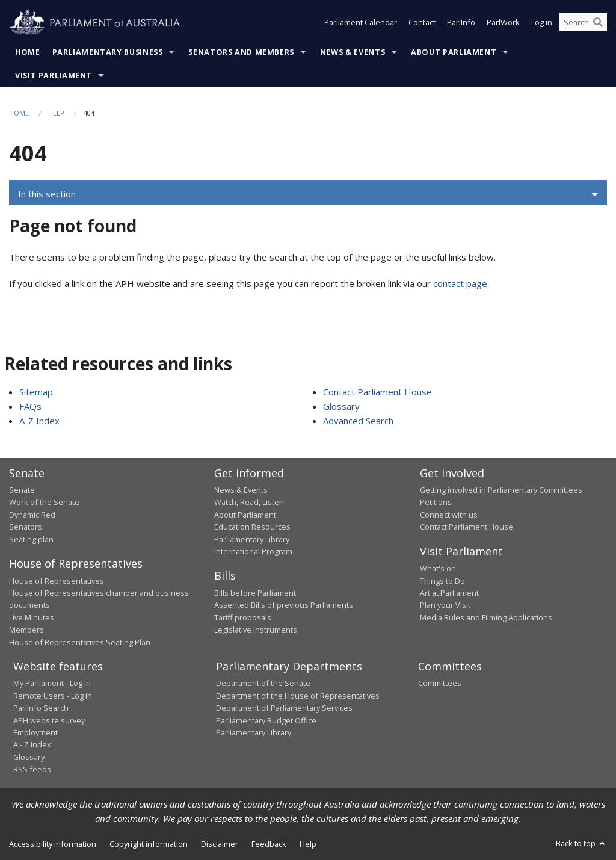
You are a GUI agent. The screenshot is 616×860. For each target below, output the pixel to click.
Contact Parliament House (377, 392)
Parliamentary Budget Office (266, 720)
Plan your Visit (445, 605)
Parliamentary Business (108, 52)
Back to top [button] (581, 843)
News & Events (353, 52)
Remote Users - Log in (53, 696)
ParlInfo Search (41, 708)
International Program (253, 551)
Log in (542, 23)
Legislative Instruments (256, 630)
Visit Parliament (54, 76)
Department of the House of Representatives (298, 696)
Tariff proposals (243, 617)
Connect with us (449, 515)
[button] (308, 194)
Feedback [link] (269, 844)
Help (56, 113)
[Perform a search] (598, 23)
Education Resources (252, 527)
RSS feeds (32, 769)
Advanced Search (358, 421)
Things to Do (442, 581)
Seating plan (31, 539)
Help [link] (308, 844)
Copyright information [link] (149, 844)
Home (28, 52)
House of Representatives (57, 581)
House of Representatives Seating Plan (80, 642)
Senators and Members (241, 52)
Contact (422, 23)
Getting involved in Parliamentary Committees (501, 490)
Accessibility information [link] (53, 844)
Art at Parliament (449, 593)
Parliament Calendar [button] (361, 23)
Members (26, 630)
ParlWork (503, 23)
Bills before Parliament (255, 593)
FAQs (30, 406)
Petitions (436, 502)
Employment (35, 732)
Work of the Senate (44, 502)
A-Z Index (39, 421)
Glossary (341, 406)
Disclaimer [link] (220, 844)
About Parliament (454, 52)
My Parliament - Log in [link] (52, 683)
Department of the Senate (263, 683)
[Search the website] (583, 23)
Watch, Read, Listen (249, 502)
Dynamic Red (32, 515)
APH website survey (49, 720)
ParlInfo (461, 23)
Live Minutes (32, 617)
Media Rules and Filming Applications (486, 617)
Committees (440, 683)
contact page (460, 283)
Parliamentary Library (252, 539)
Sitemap (36, 392)
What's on (438, 568)
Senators (26, 527)
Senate (22, 490)
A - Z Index (32, 744)
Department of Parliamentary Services (284, 708)
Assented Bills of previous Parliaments (284, 605)
